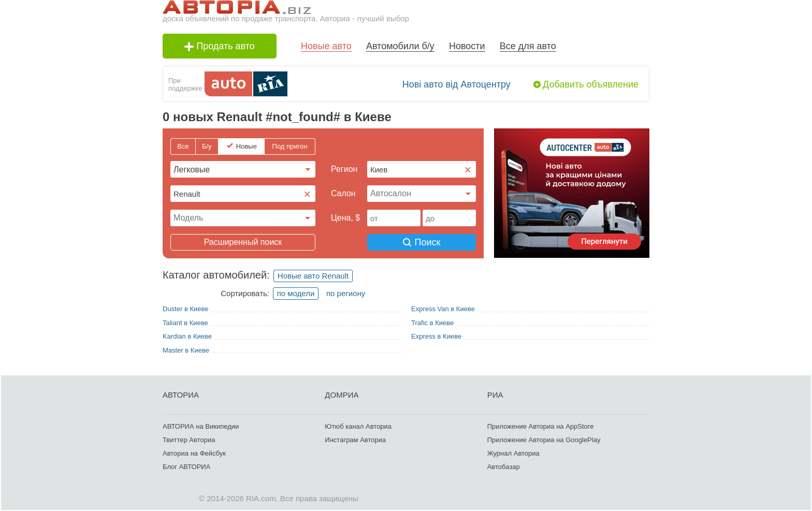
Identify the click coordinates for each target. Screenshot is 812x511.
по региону (346, 293)
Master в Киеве (186, 350)
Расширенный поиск (243, 242)
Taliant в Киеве (185, 323)
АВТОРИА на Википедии (201, 426)
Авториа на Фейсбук (194, 453)
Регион (344, 169)
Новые (247, 146)
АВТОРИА (181, 395)
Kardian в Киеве (187, 336)
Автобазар (504, 467)
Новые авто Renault (313, 276)
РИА (495, 395)
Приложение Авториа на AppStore (541, 426)
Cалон (343, 193)
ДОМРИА (342, 395)
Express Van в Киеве (443, 309)
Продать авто (220, 46)
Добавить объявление (591, 84)
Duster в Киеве (185, 309)
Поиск (422, 242)
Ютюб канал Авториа (358, 426)
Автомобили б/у (400, 46)
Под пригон (290, 146)
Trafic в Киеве (432, 323)
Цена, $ (345, 218)
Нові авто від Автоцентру (456, 84)
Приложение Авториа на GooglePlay (544, 440)
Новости (467, 46)
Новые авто (326, 46)
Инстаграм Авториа (355, 440)
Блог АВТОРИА (186, 467)
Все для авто (528, 46)
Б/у (207, 146)
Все (183, 146)
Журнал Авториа (513, 453)
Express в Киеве (436, 336)
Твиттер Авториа (189, 440)
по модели (296, 293)
